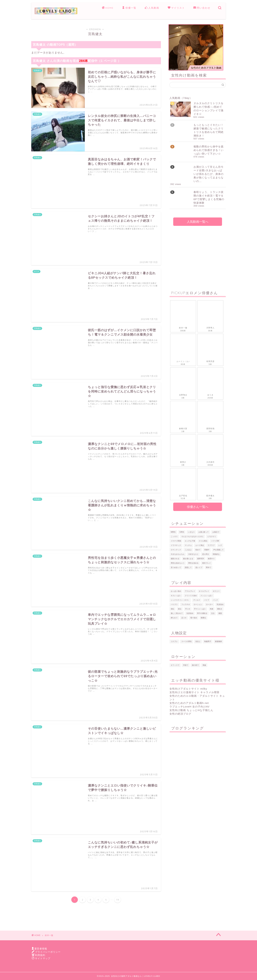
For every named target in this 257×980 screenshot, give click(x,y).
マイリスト (176, 8)
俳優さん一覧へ (198, 507)
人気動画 (152, 8)
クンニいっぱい (206, 596)
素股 (220, 613)
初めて (198, 550)
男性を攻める (193, 563)
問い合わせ (202, 8)
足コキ (184, 618)
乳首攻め (220, 604)
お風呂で (216, 532)
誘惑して (188, 567)
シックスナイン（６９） (180, 600)
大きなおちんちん (178, 554)
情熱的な (216, 554)
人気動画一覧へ (198, 222)
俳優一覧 (129, 8)
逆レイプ (199, 567)
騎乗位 (203, 618)
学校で (186, 665)
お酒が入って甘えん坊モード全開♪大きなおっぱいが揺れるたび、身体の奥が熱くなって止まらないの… (209, 174)
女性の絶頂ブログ (180, 714)
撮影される (175, 559)
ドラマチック (176, 545)
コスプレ (174, 641)
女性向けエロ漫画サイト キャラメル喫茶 (194, 692)
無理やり (211, 559)
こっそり (174, 536)
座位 (180, 609)
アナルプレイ (190, 591)
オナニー (216, 591)
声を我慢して (218, 550)
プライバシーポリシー (48, 952)
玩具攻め (190, 613)
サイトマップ (43, 958)
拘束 (212, 609)
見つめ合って (176, 567)
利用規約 (40, 955)
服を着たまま (188, 559)
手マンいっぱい (200, 609)
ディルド (197, 600)
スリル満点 (203, 541)
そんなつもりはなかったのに (192, 536)
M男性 (173, 532)
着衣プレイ (206, 563)
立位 (213, 613)
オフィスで (175, 665)
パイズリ (174, 604)
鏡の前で (195, 665)
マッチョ (188, 545)
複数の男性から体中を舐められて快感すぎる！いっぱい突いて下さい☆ (209, 150)
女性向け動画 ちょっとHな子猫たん (191, 710)
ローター (209, 604)
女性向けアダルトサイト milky (188, 689)
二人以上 (188, 550)
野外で (209, 567)
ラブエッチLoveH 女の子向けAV (190, 707)
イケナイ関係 (176, 541)
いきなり (191, 532)
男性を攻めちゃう (178, 563)
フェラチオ (186, 604)
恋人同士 (206, 554)
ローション (198, 604)
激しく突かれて (177, 613)
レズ (220, 545)
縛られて (174, 618)
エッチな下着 (190, 541)
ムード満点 (200, 545)
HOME (108, 8)
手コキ (188, 609)
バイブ (206, 600)
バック (215, 600)
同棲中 (207, 550)
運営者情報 (41, 949)
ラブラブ (211, 545)
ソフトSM (215, 541)
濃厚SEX (201, 559)
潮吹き (220, 609)
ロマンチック (176, 550)
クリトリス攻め (191, 596)
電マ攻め (194, 618)
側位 (173, 609)
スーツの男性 (187, 641)
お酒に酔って (204, 532)
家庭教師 (218, 641)
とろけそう (212, 536)
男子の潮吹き (202, 613)
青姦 (204, 665)
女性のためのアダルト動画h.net (189, 703)
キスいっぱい (176, 596)
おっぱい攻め (176, 591)
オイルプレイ (204, 591)
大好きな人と (193, 554)
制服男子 (208, 641)
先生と (198, 641)
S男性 (182, 532)
